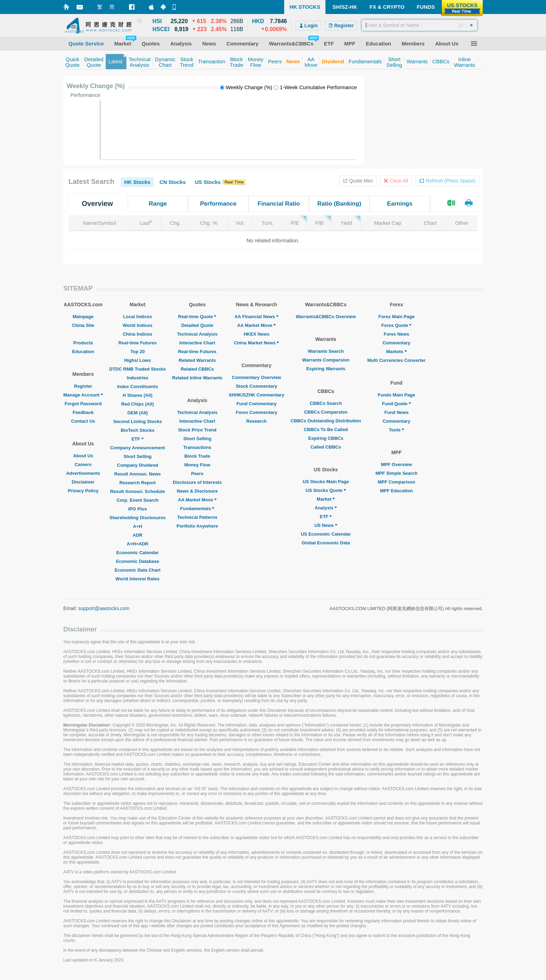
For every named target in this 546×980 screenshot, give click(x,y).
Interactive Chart (197, 343)
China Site (83, 325)
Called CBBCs (326, 447)
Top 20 (138, 352)
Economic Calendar (138, 553)
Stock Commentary (257, 386)
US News (326, 525)
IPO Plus (138, 509)
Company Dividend (138, 465)
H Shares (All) (138, 395)
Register (83, 386)
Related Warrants (197, 360)
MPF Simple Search (397, 473)
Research (257, 421)
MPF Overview (397, 464)
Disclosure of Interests (197, 482)
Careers (83, 464)
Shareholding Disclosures (137, 518)
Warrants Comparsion (326, 360)
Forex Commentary (257, 412)
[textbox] (419, 25)
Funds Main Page (397, 395)
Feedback (83, 412)
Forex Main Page (397, 317)
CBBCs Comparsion (326, 412)
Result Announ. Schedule (138, 491)
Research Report (137, 483)
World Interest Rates (137, 579)
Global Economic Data (326, 543)
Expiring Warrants (326, 369)
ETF (138, 439)
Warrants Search (326, 351)
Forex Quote (397, 325)
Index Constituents (138, 387)
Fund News (397, 412)
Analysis (326, 508)
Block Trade (197, 456)
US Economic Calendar (326, 534)
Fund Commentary (256, 404)
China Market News (256, 343)
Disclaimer (83, 482)
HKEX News (257, 334)
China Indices (138, 334)
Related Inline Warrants (197, 378)
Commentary (396, 343)
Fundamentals (197, 509)
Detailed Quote (197, 325)
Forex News (397, 334)
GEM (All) (138, 413)
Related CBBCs (197, 369)
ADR (137, 535)
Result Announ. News (138, 474)
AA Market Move (197, 500)
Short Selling (137, 456)
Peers (197, 474)
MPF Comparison (397, 482)
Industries (137, 378)
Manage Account (83, 395)
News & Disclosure (197, 491)
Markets (397, 352)
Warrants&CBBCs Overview (326, 317)
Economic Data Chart (138, 570)
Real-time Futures (138, 343)
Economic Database (138, 561)
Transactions (197, 447)
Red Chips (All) (138, 404)
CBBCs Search (326, 403)
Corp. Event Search (137, 500)
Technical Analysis (197, 334)
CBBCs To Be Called (326, 430)
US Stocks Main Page (326, 482)
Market (326, 499)
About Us (83, 456)
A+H (137, 526)
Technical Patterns (197, 517)
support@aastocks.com (104, 608)
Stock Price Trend (197, 430)
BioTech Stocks (138, 430)
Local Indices (137, 317)
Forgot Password (83, 404)
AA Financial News (257, 317)
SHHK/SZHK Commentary (256, 395)
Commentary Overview (256, 377)
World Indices (138, 325)
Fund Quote (397, 404)
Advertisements (83, 473)
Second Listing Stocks (138, 421)
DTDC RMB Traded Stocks (138, 369)
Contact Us (83, 421)
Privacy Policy (83, 491)
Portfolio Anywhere (197, 526)
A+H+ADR (137, 544)
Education (83, 352)
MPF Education (396, 491)
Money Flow (197, 465)
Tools (396, 430)
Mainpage (83, 317)
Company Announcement (138, 448)
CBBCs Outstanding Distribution (326, 421)
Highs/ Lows (138, 360)
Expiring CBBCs (326, 438)
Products (83, 343)
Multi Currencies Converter (397, 360)
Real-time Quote (197, 317)
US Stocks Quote (326, 490)
